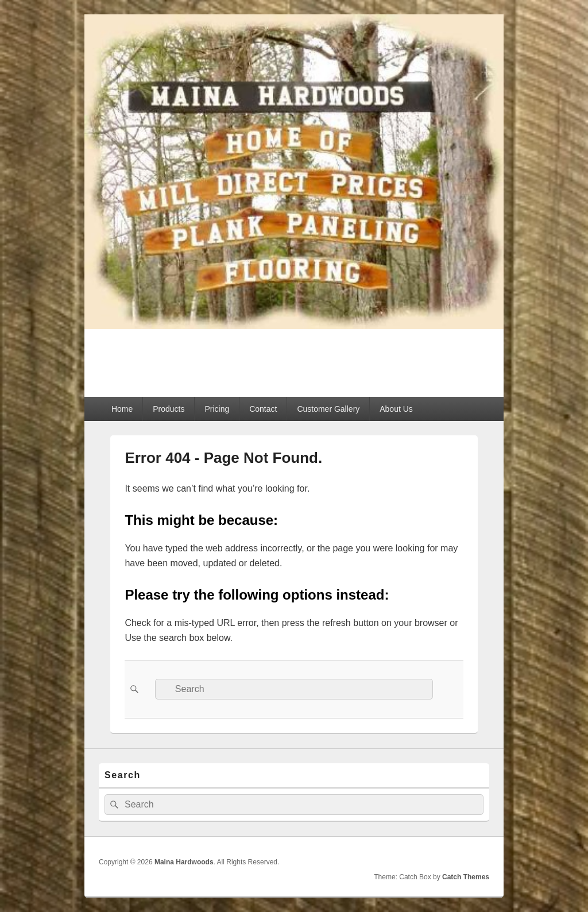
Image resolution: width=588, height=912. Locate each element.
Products (169, 409)
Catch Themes (466, 877)
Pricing (217, 409)
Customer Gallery (328, 409)
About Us (396, 409)
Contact (263, 409)
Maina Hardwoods (187, 356)
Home (122, 409)
